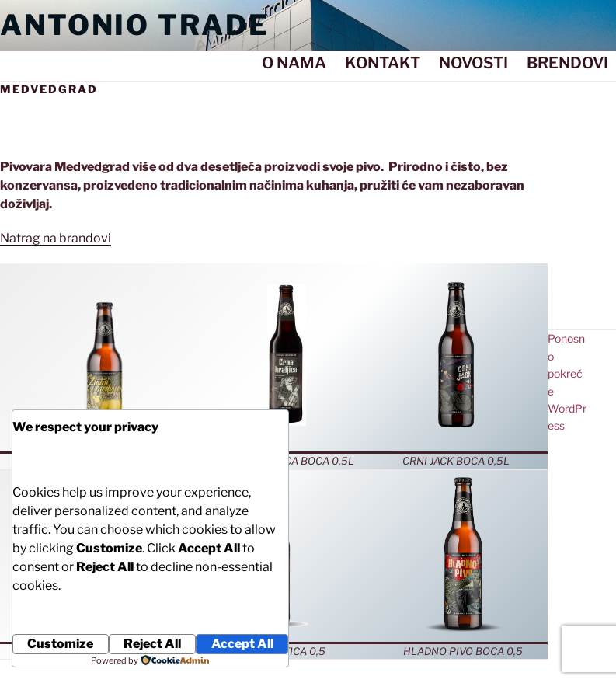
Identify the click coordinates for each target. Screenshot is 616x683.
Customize (60, 644)
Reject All (152, 644)
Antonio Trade (134, 25)
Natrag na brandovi (56, 238)
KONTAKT (383, 63)
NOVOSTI (473, 63)
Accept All (242, 644)
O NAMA (294, 63)
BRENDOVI (567, 63)
